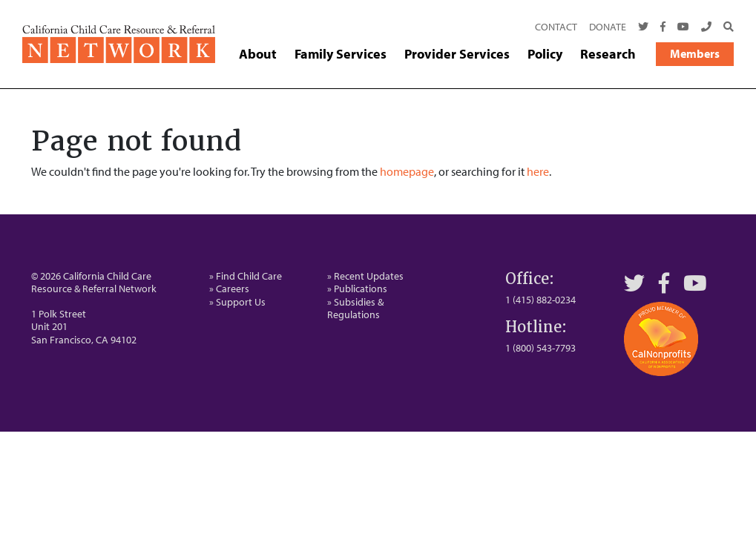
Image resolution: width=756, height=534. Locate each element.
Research (608, 54)
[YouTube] (695, 283)
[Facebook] (663, 27)
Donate (608, 27)
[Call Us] (706, 27)
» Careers (229, 289)
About (258, 54)
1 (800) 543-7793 (540, 348)
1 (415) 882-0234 (540, 300)
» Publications (357, 289)
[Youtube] (683, 27)
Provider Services (457, 54)
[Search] (726, 27)
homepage (407, 171)
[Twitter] (643, 27)
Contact (556, 27)
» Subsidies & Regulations (355, 309)
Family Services (341, 54)
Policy (545, 54)
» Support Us (237, 302)
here (538, 171)
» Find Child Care (246, 276)
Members (695, 53)
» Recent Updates (365, 276)
